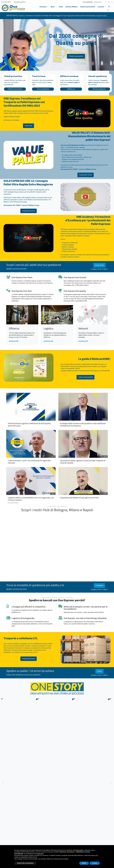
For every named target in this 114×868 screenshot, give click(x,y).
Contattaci (99, 586)
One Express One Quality (75, 291)
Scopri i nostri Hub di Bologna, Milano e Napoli (57, 510)
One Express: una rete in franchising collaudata (85, 618)
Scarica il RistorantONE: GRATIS (70, 369)
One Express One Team (22, 277)
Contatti (101, 7)
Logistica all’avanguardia (23, 618)
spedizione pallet (30, 198)
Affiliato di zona (91, 169)
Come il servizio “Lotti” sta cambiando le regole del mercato (29, 462)
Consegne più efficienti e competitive (29, 607)
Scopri (99, 671)
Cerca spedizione (88, 2)
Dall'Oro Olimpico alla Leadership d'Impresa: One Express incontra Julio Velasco (91, 811)
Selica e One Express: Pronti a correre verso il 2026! (22, 808)
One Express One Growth (75, 277)
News (53, 7)
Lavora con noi (98, 2)
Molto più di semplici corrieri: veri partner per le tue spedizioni (86, 608)
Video (61, 7)
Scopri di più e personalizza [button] (25, 863)
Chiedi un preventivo (88, 7)
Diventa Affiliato (72, 7)
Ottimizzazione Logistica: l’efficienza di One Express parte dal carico (29, 425)
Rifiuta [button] (84, 863)
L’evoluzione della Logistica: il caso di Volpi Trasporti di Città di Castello (83, 462)
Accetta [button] (95, 863)
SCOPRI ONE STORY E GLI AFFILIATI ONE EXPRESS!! (57, 731)
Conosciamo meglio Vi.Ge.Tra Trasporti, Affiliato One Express (21, 721)
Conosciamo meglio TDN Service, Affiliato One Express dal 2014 (94, 721)
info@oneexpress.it (20, 2)
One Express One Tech (22, 291)
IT (109, 7)
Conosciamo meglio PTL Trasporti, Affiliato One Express (58, 721)
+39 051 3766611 (6, 2)
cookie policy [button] (40, 854)
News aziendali (21, 805)
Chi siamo (43, 7)
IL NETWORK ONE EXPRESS (57, 506)
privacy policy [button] (79, 850)
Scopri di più (99, 265)
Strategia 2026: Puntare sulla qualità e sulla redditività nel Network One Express (83, 425)
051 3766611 (74, 169)
